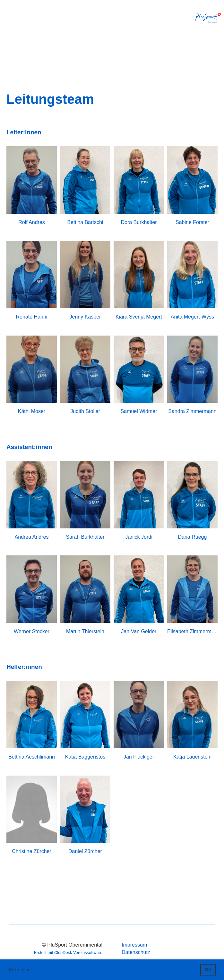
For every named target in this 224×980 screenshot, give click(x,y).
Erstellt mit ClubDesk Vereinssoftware (68, 953)
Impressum (134, 945)
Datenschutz (136, 952)
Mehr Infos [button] (20, 970)
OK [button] (208, 970)
